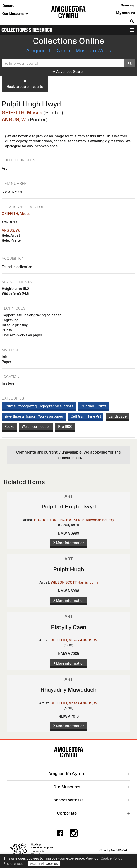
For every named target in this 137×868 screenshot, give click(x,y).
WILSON (58, 582)
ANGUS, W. (14, 119)
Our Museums (15, 14)
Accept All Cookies (44, 864)
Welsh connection (36, 426)
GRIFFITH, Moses (22, 113)
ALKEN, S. (77, 520)
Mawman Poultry (100, 520)
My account (126, 13)
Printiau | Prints (94, 406)
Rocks (9, 426)
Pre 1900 (65, 426)
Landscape (117, 416)
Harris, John (88, 582)
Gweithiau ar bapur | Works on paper (34, 416)
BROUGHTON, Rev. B (51, 520)
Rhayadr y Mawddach (68, 690)
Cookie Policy (111, 858)
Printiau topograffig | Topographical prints (39, 406)
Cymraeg (128, 5)
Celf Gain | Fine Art (86, 416)
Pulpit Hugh (69, 569)
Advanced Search (68, 72)
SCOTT (71, 582)
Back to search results (25, 84)
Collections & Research (27, 30)
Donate (8, 6)
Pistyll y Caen (69, 627)
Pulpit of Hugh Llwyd (69, 506)
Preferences (13, 864)
